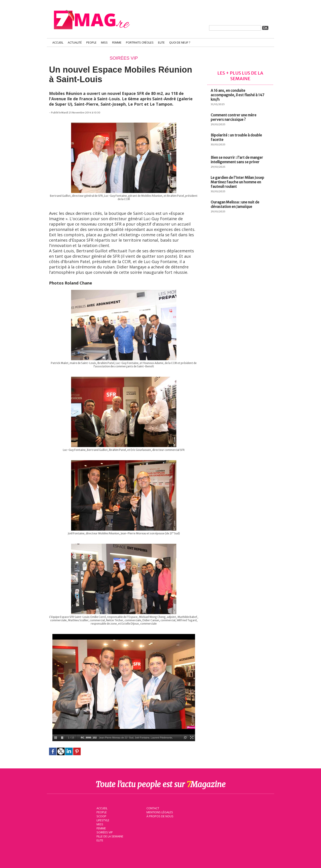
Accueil (58, 43)
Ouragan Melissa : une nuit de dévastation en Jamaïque (235, 204)
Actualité (75, 43)
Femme (117, 43)
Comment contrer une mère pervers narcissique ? (234, 117)
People (91, 43)
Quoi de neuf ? (180, 43)
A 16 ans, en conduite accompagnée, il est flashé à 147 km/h (238, 95)
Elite (161, 43)
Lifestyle (102, 820)
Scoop (101, 816)
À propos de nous (159, 816)
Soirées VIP (104, 832)
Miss (104, 43)
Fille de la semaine (109, 836)
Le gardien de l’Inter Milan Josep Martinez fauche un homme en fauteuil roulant (237, 182)
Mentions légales (159, 812)
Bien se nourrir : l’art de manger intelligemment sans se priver (237, 160)
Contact (152, 808)
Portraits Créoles (140, 43)
